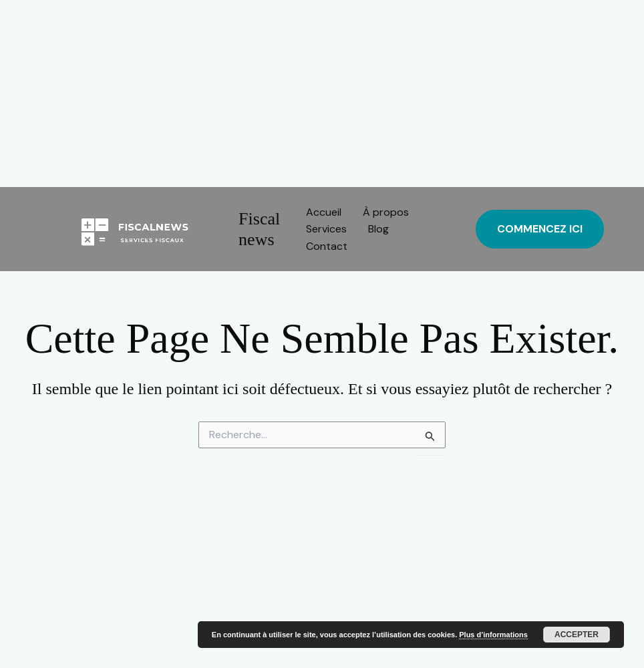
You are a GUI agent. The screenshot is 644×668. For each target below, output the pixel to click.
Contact (327, 246)
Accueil (324, 212)
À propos (386, 212)
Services (326, 229)
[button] (540, 229)
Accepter (577, 635)
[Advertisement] (322, 94)
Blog (378, 229)
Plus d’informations (493, 635)
